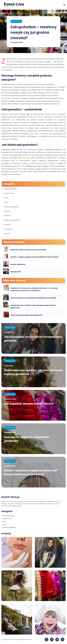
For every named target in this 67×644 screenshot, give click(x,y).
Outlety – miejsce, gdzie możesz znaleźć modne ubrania (34, 257)
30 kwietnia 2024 (10, 399)
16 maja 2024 (9, 332)
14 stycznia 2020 (17, 42)
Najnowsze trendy (11, 189)
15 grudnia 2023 (10, 466)
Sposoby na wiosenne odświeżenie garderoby (27, 439)
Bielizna (7, 211)
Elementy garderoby (12, 207)
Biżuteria (8, 216)
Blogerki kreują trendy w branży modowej (28, 250)
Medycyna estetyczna (12, 220)
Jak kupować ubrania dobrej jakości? (26, 315)
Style (6, 198)
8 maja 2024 (9, 366)
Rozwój (7, 234)
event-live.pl (10, 497)
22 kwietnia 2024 (10, 433)
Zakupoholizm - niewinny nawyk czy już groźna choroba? (32, 32)
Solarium (8, 225)
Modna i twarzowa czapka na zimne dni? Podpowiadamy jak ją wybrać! (31, 472)
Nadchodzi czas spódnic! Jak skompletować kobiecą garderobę (33, 306)
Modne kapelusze (18, 264)
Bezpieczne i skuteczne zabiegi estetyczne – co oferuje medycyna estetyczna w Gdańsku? (34, 289)
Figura (7, 202)
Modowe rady (16, 21)
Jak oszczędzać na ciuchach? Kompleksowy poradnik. (34, 298)
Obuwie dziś (16, 272)
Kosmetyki (8, 229)
